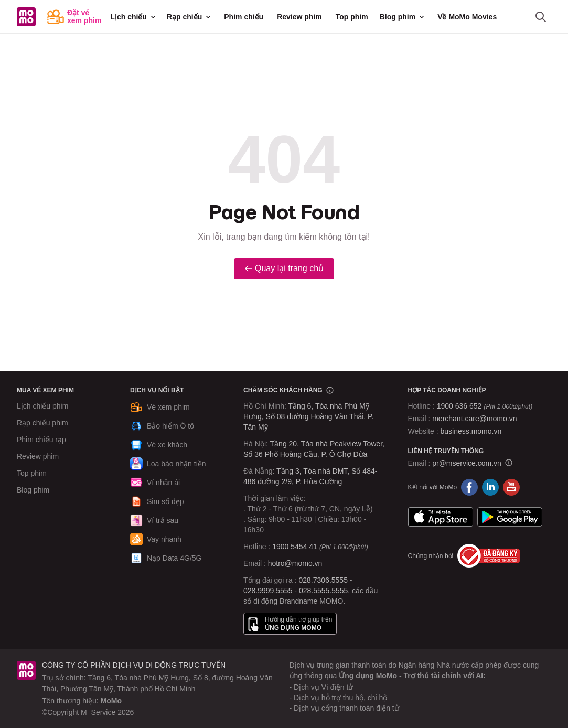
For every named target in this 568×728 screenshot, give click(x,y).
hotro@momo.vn (295, 563)
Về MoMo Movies (467, 17)
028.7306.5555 (323, 580)
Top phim (352, 17)
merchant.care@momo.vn (474, 419)
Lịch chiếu (134, 17)
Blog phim (403, 17)
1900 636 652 (485, 406)
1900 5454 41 (295, 547)
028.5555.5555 (323, 591)
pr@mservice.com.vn (467, 463)
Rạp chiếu (190, 17)
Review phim (299, 17)
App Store (441, 517)
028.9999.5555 (268, 591)
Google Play (510, 517)
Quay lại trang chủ (284, 268)
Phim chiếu (244, 17)
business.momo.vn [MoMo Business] (471, 431)
